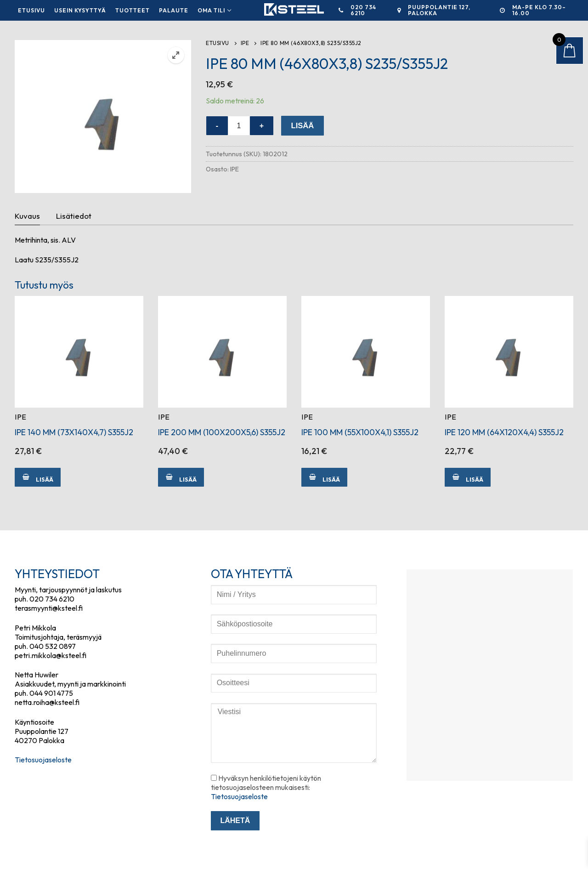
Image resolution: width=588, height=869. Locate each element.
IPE (245, 43)
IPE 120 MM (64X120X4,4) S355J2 (504, 432)
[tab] (27, 216)
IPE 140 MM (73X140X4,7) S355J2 (74, 432)
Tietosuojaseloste (43, 760)
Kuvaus (27, 216)
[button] (176, 55)
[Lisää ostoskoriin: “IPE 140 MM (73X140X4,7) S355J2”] (38, 477)
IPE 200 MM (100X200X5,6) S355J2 (222, 432)
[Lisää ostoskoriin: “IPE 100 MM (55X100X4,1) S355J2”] (324, 477)
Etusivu (218, 43)
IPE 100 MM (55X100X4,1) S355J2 (360, 432)
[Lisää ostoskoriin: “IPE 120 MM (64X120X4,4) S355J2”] (468, 477)
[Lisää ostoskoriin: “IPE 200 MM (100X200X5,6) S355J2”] (181, 477)
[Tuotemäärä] (239, 126)
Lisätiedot (74, 216)
